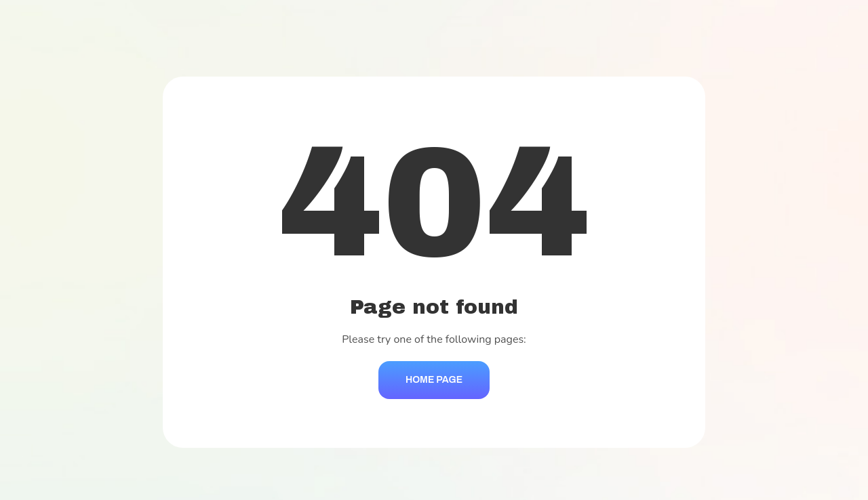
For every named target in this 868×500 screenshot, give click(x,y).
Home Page (434, 380)
